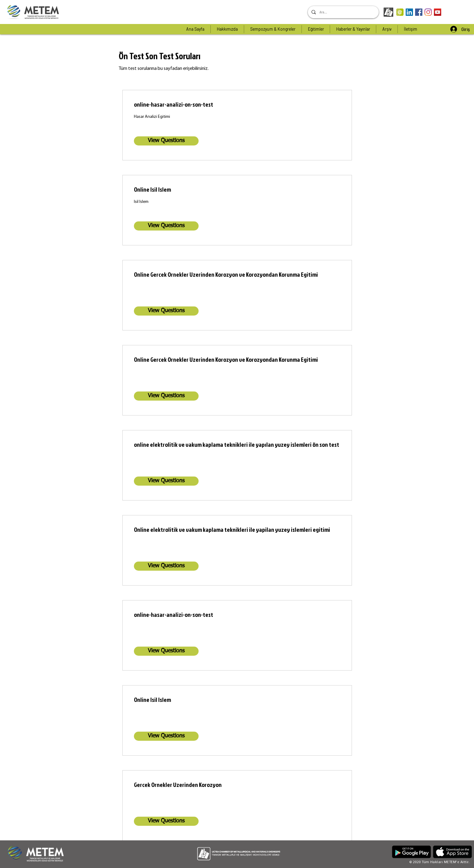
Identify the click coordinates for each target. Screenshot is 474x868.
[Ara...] (343, 12)
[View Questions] (166, 141)
